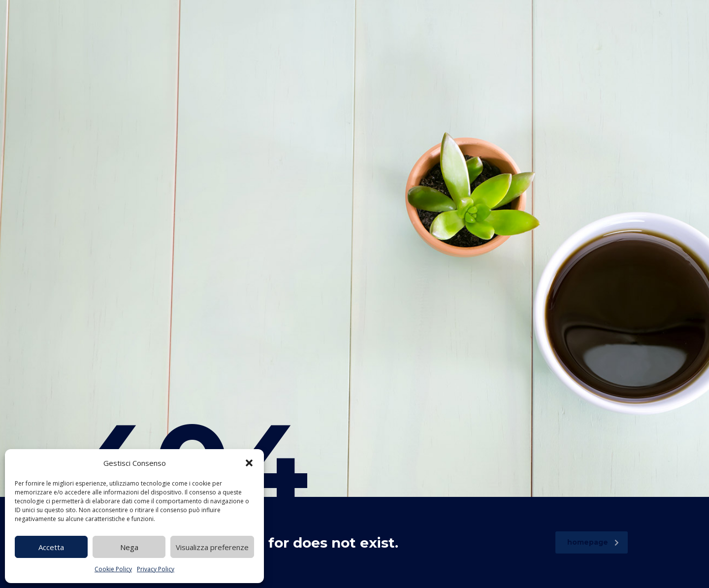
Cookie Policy (113, 569)
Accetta (51, 547)
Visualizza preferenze (212, 547)
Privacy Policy (156, 569)
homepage (593, 542)
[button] (249, 463)
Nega (129, 547)
